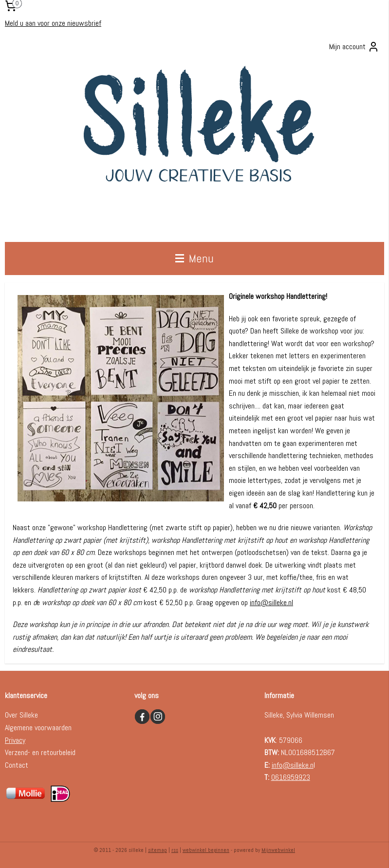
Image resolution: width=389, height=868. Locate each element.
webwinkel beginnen (206, 850)
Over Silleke (21, 715)
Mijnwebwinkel (278, 850)
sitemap (157, 850)
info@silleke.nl (271, 602)
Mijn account (354, 47)
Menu (194, 258)
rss (175, 850)
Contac (15, 765)
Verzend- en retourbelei (38, 752)
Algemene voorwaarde (37, 728)
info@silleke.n (293, 765)
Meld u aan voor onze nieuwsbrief (53, 23)
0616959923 (291, 777)
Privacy (15, 740)
